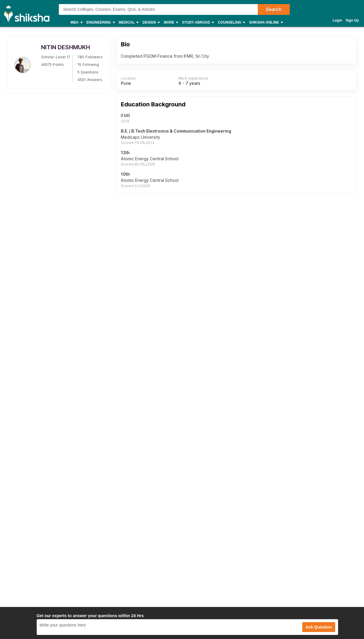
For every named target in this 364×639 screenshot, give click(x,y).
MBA (76, 23)
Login (337, 20)
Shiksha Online (266, 23)
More (171, 23)
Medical (129, 23)
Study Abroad (198, 23)
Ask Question (319, 627)
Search (274, 9)
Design (151, 23)
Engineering (100, 23)
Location (128, 78)
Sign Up (352, 20)
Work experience (193, 78)
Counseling (231, 23)
